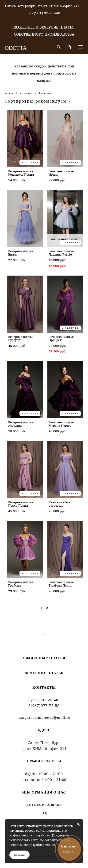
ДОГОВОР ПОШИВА (44, 805)
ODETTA (16, 48)
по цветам (26, 93)
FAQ (44, 813)
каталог (9, 93)
